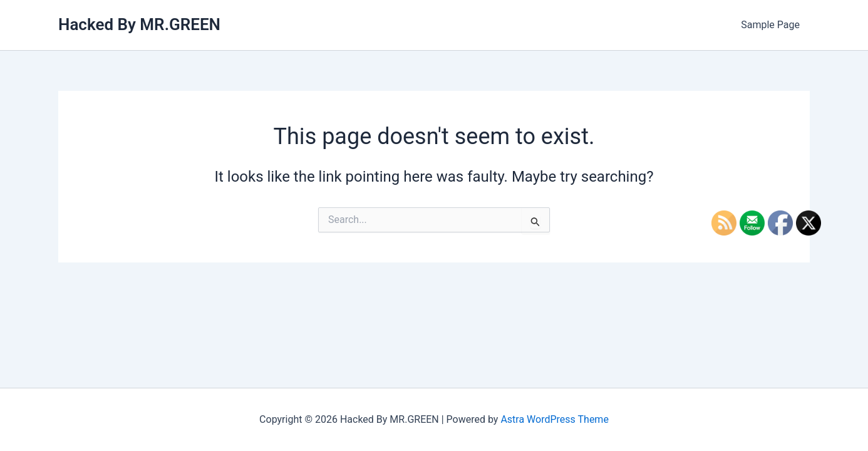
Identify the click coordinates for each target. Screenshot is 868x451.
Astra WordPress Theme (554, 419)
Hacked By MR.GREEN (139, 24)
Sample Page (770, 25)
